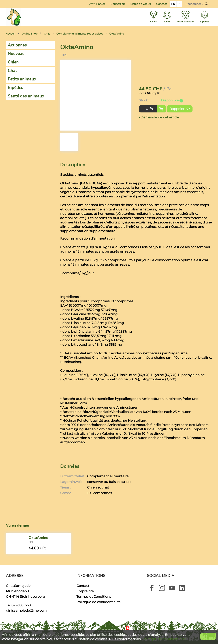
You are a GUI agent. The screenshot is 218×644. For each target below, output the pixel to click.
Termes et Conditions (94, 597)
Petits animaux (22, 79)
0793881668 (21, 605)
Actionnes (17, 45)
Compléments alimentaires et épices (80, 34)
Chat (47, 34)
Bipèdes (15, 88)
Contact (162, 4)
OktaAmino (117, 34)
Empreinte (85, 591)
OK (208, 636)
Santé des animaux (26, 96)
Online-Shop (30, 34)
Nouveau (16, 54)
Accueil (11, 34)
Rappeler (180, 109)
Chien (13, 62)
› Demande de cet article (159, 117)
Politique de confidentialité (99, 602)
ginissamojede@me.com (26, 610)
